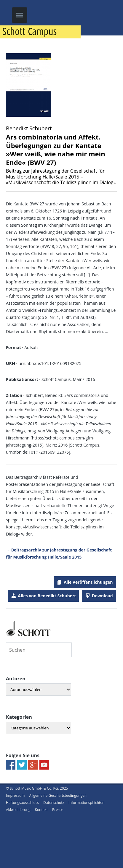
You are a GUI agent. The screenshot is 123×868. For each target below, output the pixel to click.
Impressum (15, 795)
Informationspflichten (86, 803)
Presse (58, 810)
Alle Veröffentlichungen (88, 582)
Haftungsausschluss (22, 803)
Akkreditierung (18, 810)
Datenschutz (54, 803)
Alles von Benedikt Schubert (47, 596)
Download (102, 596)
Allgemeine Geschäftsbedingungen (58, 795)
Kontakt (41, 810)
